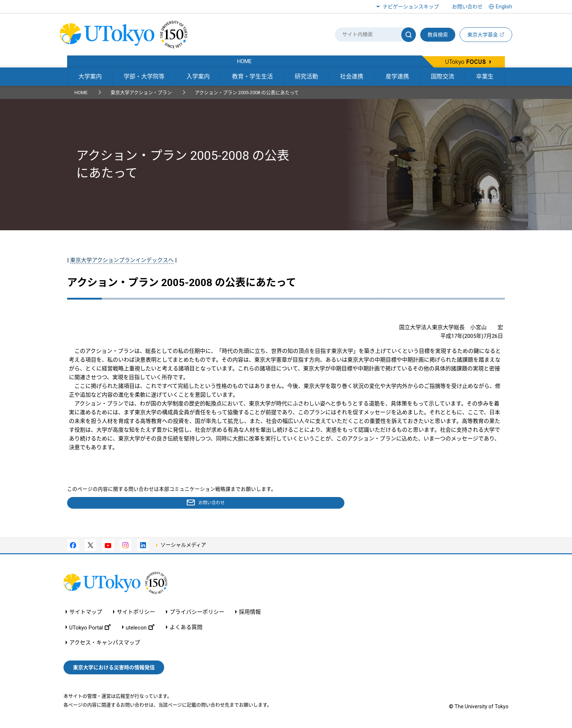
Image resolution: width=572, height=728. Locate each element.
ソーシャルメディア (183, 546)
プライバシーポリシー (197, 614)
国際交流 (442, 76)
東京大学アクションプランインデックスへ (122, 260)
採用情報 (250, 614)
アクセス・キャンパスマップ (105, 644)
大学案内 (90, 76)
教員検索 (438, 35)
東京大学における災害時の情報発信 (114, 669)
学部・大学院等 (144, 76)
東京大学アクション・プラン (141, 93)
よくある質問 (186, 629)
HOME (81, 93)
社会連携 (352, 76)
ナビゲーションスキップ (411, 7)
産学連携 (397, 76)
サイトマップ (86, 614)
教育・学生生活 (252, 76)
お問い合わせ (467, 7)
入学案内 (198, 76)
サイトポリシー (136, 614)
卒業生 (485, 76)
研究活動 (306, 76)
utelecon (140, 629)
